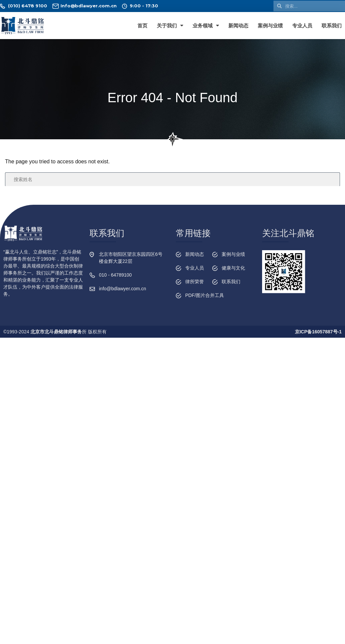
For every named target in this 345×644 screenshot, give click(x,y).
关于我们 (170, 26)
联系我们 (332, 26)
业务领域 (206, 26)
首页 (142, 26)
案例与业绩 (270, 26)
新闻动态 (238, 26)
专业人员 (302, 26)
